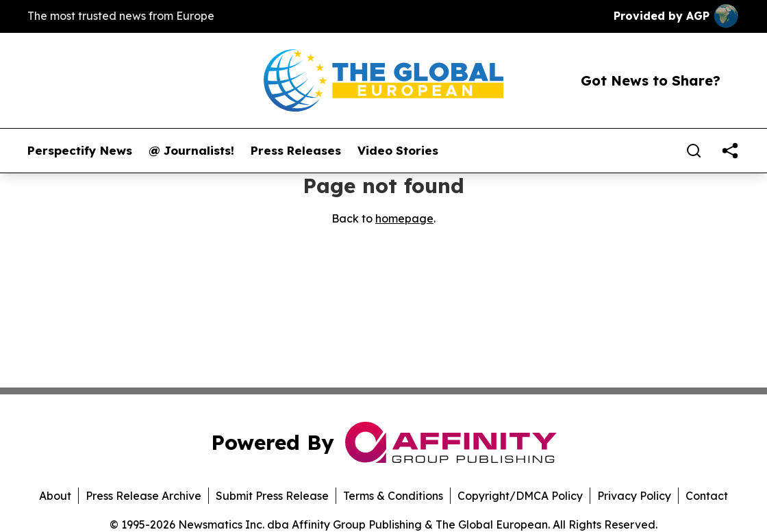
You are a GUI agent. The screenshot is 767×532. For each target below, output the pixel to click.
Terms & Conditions (393, 496)
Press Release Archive (143, 496)
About (55, 496)
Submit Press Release (272, 496)
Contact (707, 496)
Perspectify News (80, 151)
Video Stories (398, 151)
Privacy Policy (634, 496)
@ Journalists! (191, 151)
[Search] (694, 151)
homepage (404, 218)
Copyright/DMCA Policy (520, 496)
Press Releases (296, 151)
